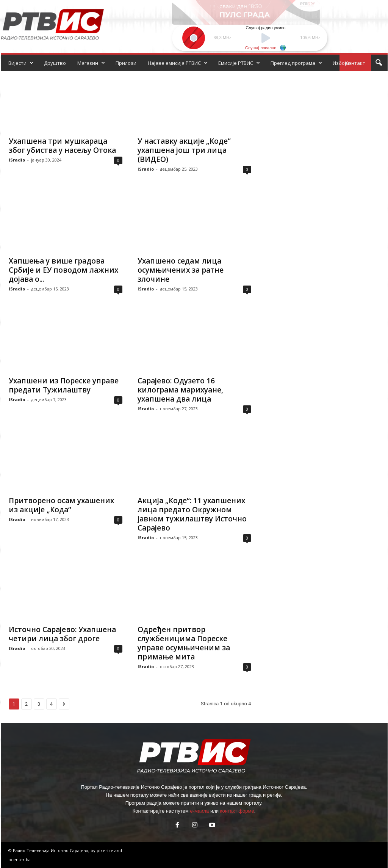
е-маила (199, 811)
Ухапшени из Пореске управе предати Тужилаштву (64, 385)
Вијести (21, 63)
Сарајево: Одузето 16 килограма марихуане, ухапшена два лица (180, 390)
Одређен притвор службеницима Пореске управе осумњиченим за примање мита (184, 643)
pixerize (106, 850)
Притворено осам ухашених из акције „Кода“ (61, 505)
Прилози (126, 63)
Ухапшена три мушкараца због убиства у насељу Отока (62, 146)
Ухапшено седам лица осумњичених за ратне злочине (181, 270)
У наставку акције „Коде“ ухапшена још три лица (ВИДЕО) (184, 150)
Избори (342, 63)
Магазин (91, 63)
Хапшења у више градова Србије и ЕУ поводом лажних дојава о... (63, 270)
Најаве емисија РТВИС (178, 63)
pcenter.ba (20, 859)
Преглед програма (296, 63)
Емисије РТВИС (239, 63)
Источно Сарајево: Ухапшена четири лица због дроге (62, 634)
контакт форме (237, 811)
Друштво (55, 63)
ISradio (17, 160)
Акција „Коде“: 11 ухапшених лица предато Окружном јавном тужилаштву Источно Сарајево (192, 514)
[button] (379, 63)
